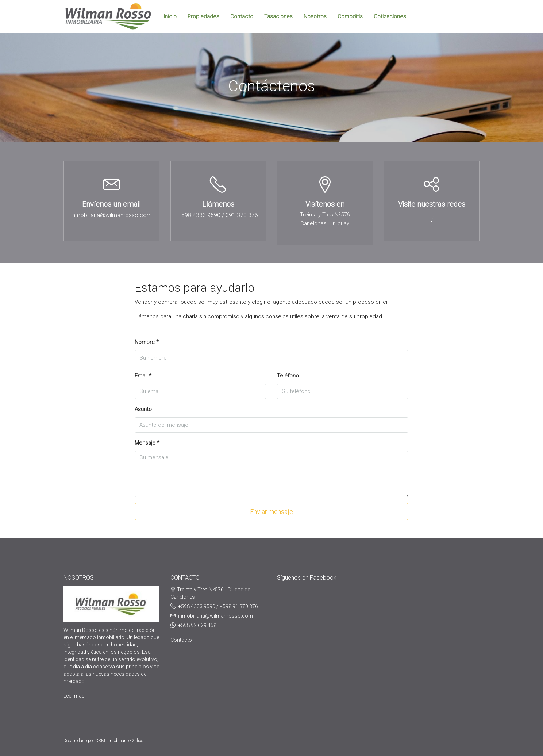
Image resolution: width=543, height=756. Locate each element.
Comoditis (350, 16)
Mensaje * (147, 443)
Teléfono (288, 376)
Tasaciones (278, 16)
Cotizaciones (390, 16)
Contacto (242, 16)
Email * (143, 376)
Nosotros (315, 16)
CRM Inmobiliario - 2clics (119, 741)
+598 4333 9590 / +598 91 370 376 (218, 606)
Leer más (74, 696)
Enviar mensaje (271, 512)
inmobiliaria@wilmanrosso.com (111, 215)
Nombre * (147, 342)
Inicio (170, 16)
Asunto (143, 409)
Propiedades (203, 16)
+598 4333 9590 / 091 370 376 (218, 215)
